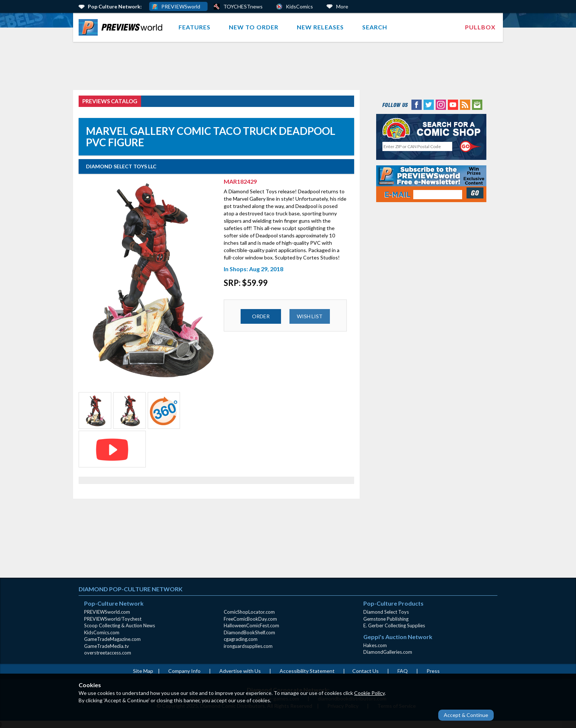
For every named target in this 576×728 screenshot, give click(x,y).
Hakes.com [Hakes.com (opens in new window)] (375, 645)
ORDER (261, 316)
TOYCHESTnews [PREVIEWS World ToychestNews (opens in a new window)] (243, 6)
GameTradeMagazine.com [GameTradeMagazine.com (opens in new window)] (112, 639)
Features (195, 27)
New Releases (320, 27)
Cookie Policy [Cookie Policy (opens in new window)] (369, 693)
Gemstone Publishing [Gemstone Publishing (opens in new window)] (386, 619)
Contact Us (366, 671)
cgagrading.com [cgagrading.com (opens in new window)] (241, 639)
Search (375, 27)
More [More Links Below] (342, 6)
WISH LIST (310, 316)
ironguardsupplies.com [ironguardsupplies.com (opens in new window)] (248, 646)
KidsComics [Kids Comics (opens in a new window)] (299, 6)
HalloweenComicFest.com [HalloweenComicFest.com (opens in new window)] (251, 625)
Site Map (143, 671)
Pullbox (480, 27)
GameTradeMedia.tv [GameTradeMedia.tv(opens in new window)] (107, 646)
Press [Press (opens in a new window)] (433, 671)
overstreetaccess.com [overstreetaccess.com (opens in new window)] (108, 653)
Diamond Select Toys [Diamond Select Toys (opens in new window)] (386, 612)
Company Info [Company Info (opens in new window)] (184, 671)
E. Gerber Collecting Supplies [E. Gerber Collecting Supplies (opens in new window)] (394, 625)
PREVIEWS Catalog (110, 101)
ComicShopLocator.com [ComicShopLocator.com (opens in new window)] (249, 612)
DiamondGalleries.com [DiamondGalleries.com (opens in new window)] (388, 652)
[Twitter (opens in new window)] (429, 104)
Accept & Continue (466, 715)
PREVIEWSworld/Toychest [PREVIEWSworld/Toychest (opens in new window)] (113, 619)
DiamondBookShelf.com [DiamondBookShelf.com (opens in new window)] (249, 632)
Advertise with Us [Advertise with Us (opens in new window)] (240, 671)
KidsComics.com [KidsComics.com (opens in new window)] (102, 632)
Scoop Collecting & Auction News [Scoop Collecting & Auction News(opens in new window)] (120, 625)
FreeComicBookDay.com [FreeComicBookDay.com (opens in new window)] (250, 619)
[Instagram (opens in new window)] (441, 104)
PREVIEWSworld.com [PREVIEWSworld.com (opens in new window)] (107, 612)
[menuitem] (122, 27)
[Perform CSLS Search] (471, 147)
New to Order (254, 27)
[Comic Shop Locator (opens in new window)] (431, 128)
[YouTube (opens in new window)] (453, 104)
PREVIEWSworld (181, 6)
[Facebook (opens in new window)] (417, 104)
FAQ (403, 671)
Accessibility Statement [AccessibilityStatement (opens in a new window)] (307, 671)
